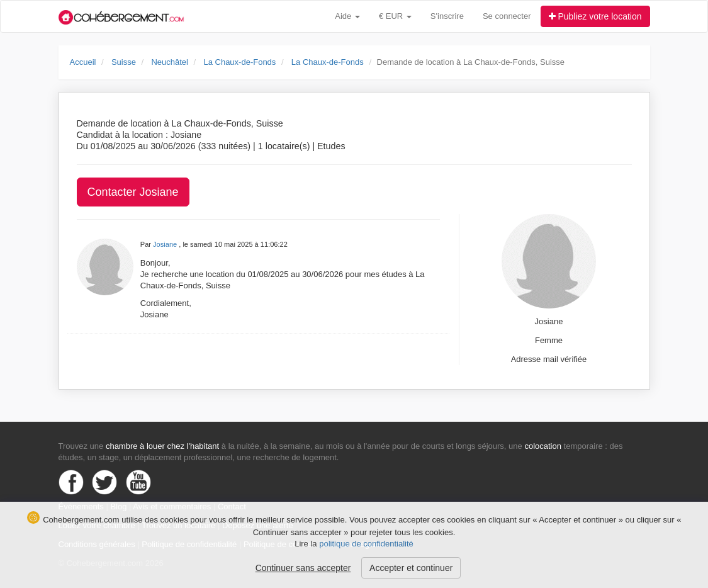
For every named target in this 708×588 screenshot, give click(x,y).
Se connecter (507, 16)
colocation (543, 446)
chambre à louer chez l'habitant (162, 446)
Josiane (166, 244)
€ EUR (395, 16)
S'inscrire (447, 16)
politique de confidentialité (366, 544)
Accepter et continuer (411, 568)
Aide (347, 16)
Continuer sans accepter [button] (303, 568)
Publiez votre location (595, 16)
